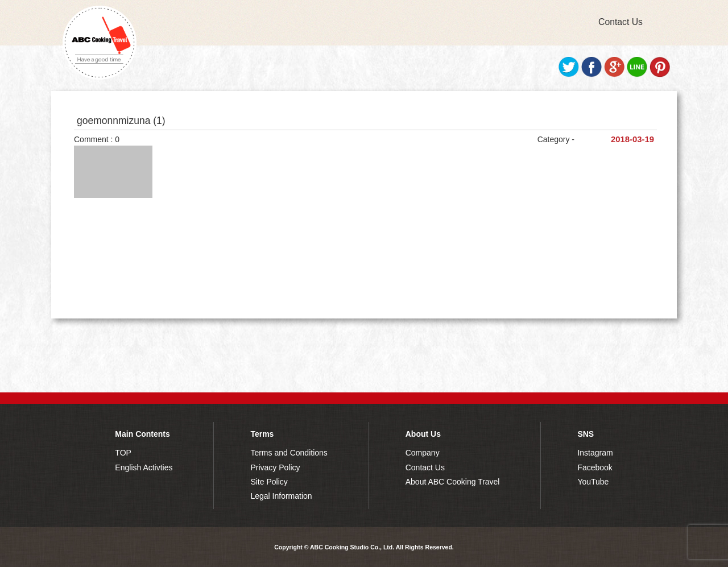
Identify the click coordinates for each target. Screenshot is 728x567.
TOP (123, 453)
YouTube (593, 482)
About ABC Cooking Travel (453, 482)
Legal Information (281, 496)
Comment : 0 (97, 139)
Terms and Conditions (289, 453)
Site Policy (269, 482)
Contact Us (621, 22)
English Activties (144, 467)
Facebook (595, 467)
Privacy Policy (275, 467)
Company (423, 453)
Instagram (595, 453)
